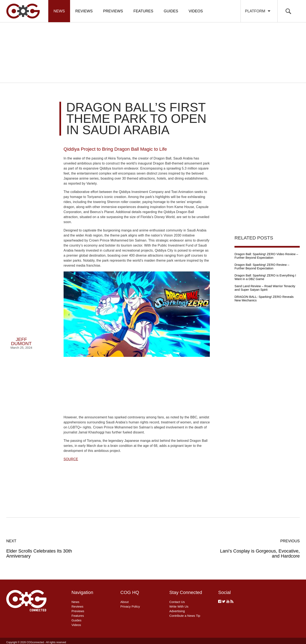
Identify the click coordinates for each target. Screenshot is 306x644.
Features (143, 11)
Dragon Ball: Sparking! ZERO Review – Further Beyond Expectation (262, 266)
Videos (196, 11)
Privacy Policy (130, 606)
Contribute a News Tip (185, 616)
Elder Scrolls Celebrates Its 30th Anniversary (50, 549)
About (125, 602)
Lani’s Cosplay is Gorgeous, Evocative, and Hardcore (256, 549)
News (59, 11)
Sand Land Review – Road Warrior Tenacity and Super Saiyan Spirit (265, 288)
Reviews (84, 11)
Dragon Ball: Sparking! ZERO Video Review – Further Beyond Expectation (266, 256)
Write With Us (179, 606)
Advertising (177, 611)
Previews (113, 11)
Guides (171, 11)
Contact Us (177, 602)
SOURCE (71, 459)
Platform (258, 11)
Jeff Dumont (21, 341)
